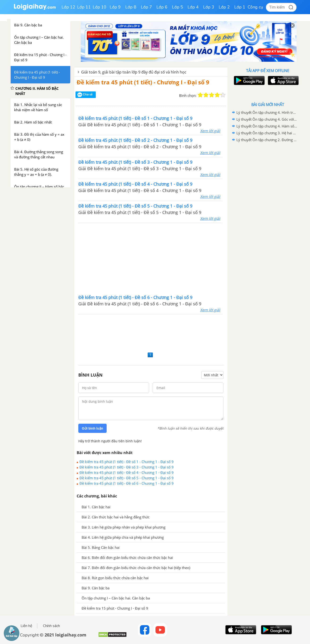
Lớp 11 (84, 7)
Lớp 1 (240, 7)
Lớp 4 (193, 7)
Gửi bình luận (92, 428)
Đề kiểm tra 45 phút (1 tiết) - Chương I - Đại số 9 (143, 82)
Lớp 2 (224, 7)
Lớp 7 (146, 7)
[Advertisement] (151, 258)
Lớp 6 (162, 7)
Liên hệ (26, 626)
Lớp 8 (131, 7)
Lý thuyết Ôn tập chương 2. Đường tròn (267, 140)
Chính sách (51, 626)
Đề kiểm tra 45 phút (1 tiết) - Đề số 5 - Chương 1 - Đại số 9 (127, 478)
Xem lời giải (210, 131)
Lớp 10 (100, 7)
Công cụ (255, 7)
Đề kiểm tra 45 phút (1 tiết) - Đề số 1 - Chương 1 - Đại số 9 (127, 462)
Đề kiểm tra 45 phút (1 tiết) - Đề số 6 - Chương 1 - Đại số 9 (127, 483)
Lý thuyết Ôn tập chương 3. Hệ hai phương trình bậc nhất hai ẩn (267, 133)
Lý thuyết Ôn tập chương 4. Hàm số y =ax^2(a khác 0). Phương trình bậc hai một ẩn (267, 126)
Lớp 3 (209, 7)
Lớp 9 (115, 7)
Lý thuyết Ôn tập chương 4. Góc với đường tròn (267, 119)
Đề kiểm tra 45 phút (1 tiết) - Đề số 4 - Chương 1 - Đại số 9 (127, 472)
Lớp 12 (68, 7)
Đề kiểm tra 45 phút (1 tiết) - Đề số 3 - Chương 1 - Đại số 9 (127, 467)
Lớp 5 (178, 7)
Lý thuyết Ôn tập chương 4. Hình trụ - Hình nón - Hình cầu (267, 112)
